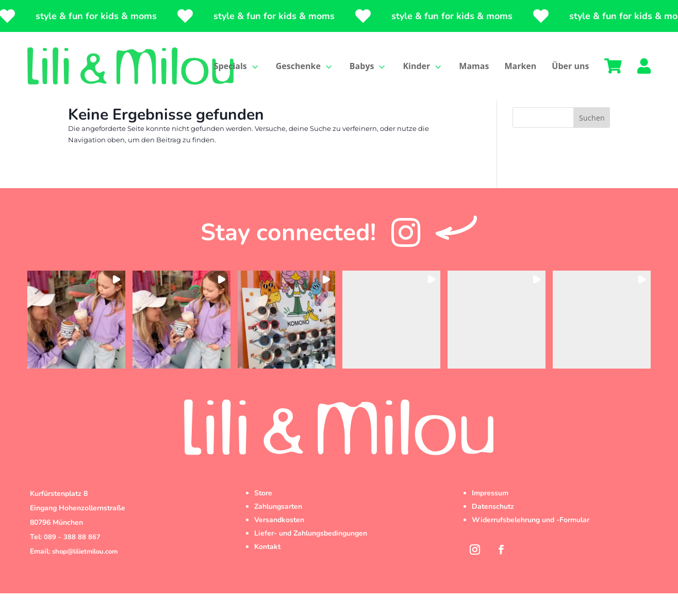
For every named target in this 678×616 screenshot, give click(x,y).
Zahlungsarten (278, 530)
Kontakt (267, 570)
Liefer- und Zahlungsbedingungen (311, 556)
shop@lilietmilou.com (85, 575)
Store (263, 516)
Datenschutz (493, 530)
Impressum (490, 516)
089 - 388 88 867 (72, 560)
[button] (76, 343)
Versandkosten (279, 543)
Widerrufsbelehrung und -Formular (531, 543)
